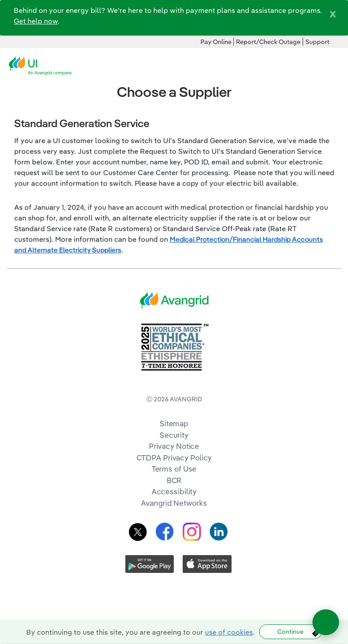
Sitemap (174, 423)
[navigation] (335, 66)
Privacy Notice (174, 446)
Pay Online (216, 42)
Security (174, 435)
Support (317, 42)
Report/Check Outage (268, 42)
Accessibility (174, 491)
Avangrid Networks (174, 503)
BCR (174, 480)
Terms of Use (174, 469)
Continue (290, 632)
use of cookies (229, 632)
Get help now (36, 21)
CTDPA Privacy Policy (174, 458)
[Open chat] (326, 622)
